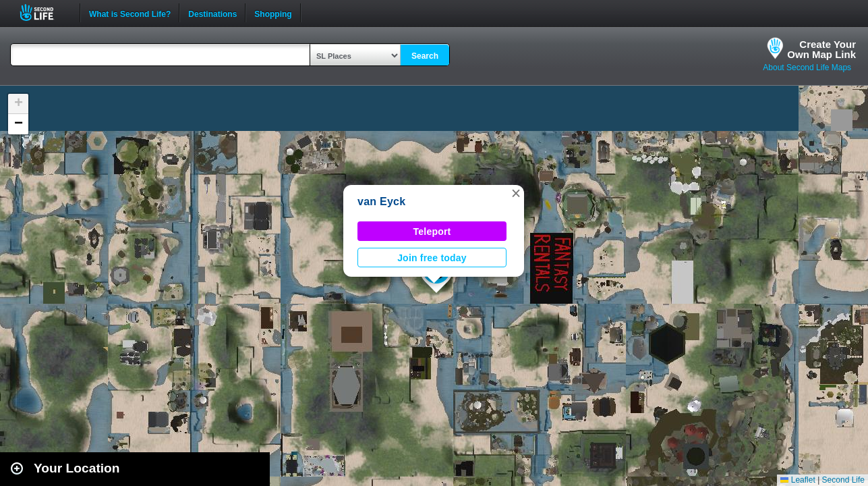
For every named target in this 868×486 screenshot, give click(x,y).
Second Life (44, 12)
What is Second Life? (130, 13)
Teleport (432, 232)
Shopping (273, 13)
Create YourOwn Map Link (821, 49)
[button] (516, 193)
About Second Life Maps (807, 67)
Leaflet (798, 480)
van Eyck (381, 201)
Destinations (212, 13)
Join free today (432, 258)
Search (425, 56)
